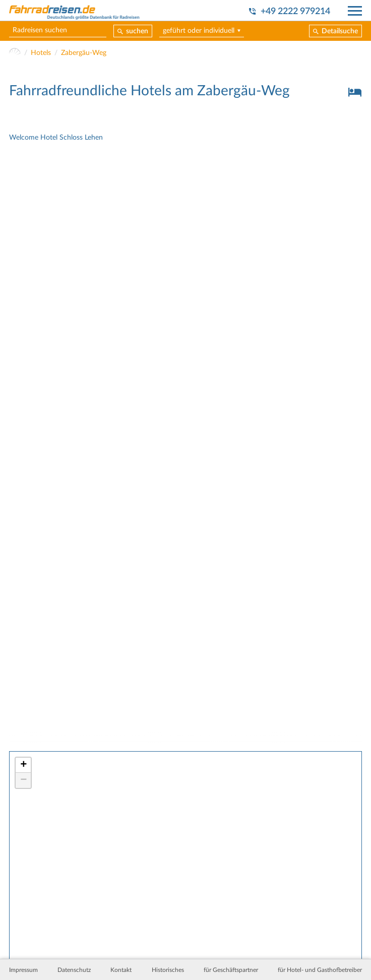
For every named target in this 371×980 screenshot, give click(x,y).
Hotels (41, 53)
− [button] (23, 780)
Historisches (168, 970)
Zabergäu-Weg (84, 53)
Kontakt (121, 970)
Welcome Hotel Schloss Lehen (56, 138)
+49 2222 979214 (295, 11)
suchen (137, 31)
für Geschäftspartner (231, 970)
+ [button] (23, 765)
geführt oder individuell (199, 31)
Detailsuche (340, 31)
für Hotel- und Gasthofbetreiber (320, 970)
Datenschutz (74, 970)
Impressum (23, 970)
